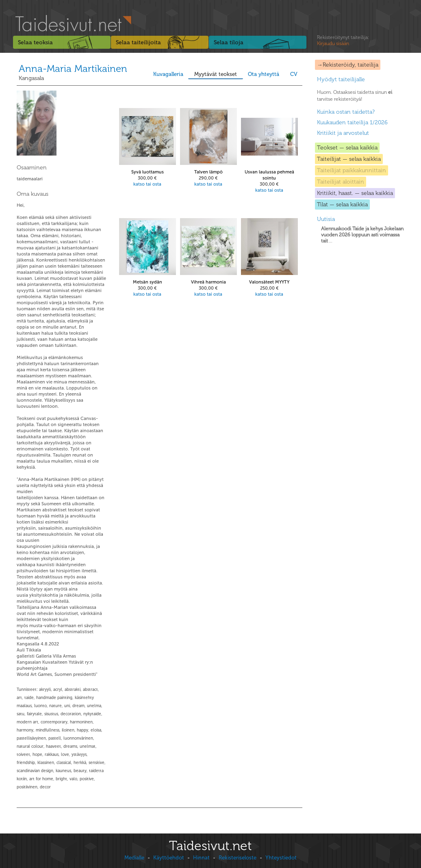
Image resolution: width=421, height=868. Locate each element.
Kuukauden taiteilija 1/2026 (352, 122)
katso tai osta (147, 184)
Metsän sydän (148, 282)
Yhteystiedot (281, 858)
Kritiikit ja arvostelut (343, 133)
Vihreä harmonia (208, 282)
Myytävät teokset (216, 74)
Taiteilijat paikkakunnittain (352, 170)
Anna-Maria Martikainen (73, 68)
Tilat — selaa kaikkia (342, 205)
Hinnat (201, 858)
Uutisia (326, 219)
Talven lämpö (208, 172)
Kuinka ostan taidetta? (346, 112)
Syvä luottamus (148, 172)
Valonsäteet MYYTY (269, 282)
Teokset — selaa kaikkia (347, 148)
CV (294, 74)
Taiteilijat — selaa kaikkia (349, 159)
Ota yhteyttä (264, 74)
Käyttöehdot (169, 858)
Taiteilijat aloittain (341, 182)
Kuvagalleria (168, 74)
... (362, 235)
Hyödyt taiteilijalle (341, 79)
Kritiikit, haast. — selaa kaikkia (355, 193)
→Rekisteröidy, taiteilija (348, 65)
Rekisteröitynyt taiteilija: (343, 41)
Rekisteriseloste (238, 858)
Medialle (134, 858)
